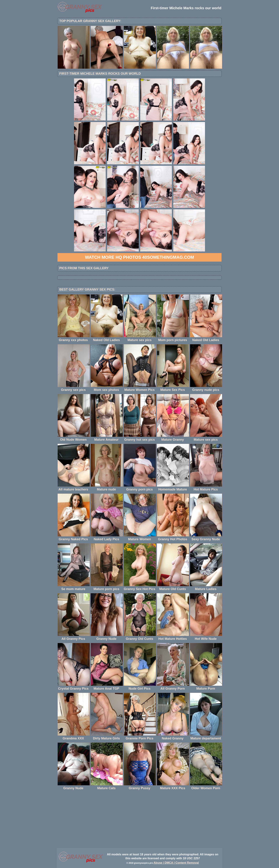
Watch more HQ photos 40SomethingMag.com (139, 257)
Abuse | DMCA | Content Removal (176, 863)
